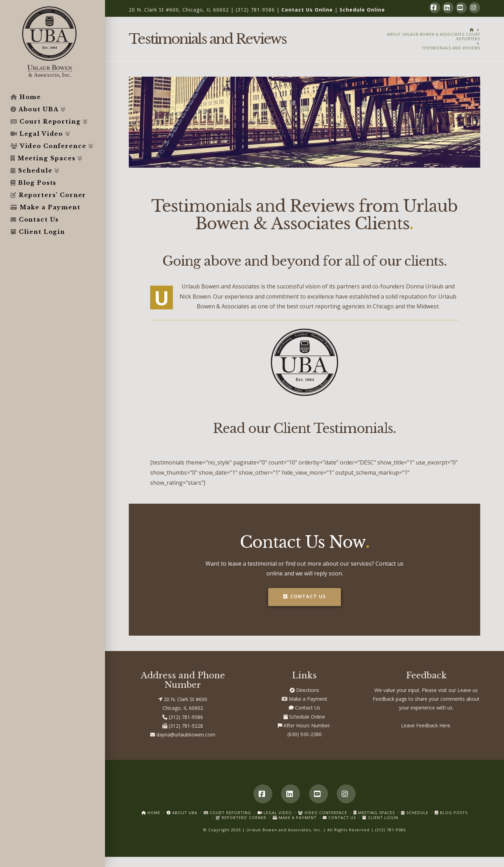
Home (151, 813)
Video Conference (323, 813)
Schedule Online (362, 10)
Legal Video (275, 813)
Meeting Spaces (374, 813)
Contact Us (304, 596)
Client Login (380, 817)
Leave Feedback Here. (426, 725)
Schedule (415, 813)
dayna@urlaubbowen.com (183, 735)
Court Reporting (227, 813)
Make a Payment (304, 699)
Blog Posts (451, 813)
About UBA (182, 813)
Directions (304, 690)
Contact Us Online (307, 10)
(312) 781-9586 (255, 10)
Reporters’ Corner (241, 817)
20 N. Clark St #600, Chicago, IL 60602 (179, 10)
